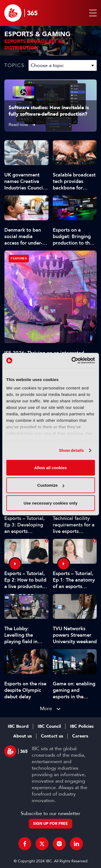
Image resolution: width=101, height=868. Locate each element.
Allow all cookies (50, 467)
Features (19, 258)
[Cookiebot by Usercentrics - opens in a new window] (72, 360)
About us (22, 736)
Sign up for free (50, 824)
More (46, 708)
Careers (80, 736)
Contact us (52, 736)
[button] (92, 13)
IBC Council (49, 726)
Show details (72, 450)
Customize (51, 485)
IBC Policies (82, 726)
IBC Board (18, 726)
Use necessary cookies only (50, 503)
